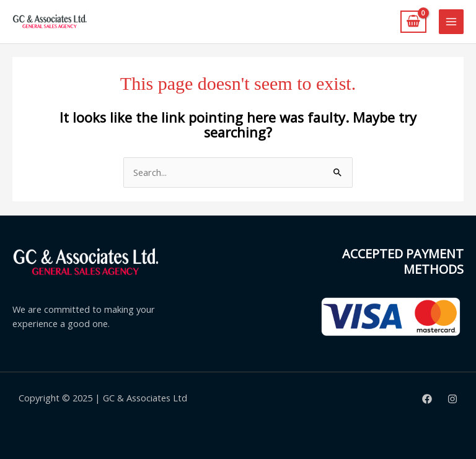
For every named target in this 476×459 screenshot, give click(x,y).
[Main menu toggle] (451, 22)
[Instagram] (452, 399)
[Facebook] (427, 399)
